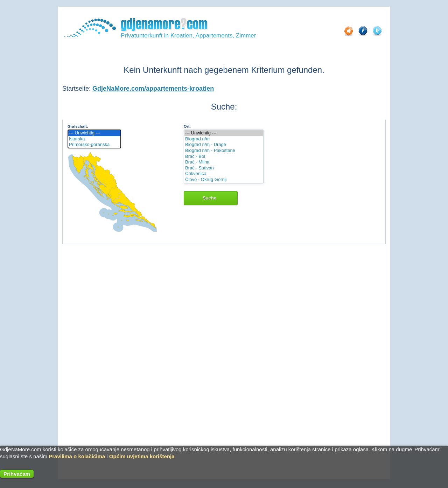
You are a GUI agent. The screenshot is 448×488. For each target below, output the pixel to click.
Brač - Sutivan (224, 168)
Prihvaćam (17, 474)
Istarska (94, 139)
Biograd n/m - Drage (224, 145)
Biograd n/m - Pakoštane (224, 151)
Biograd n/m (224, 139)
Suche (211, 198)
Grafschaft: (78, 126)
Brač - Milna (224, 162)
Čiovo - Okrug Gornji (224, 180)
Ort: (187, 126)
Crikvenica (224, 174)
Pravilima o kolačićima (77, 456)
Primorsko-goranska (94, 145)
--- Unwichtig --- (94, 133)
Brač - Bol (224, 157)
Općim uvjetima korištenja (142, 456)
